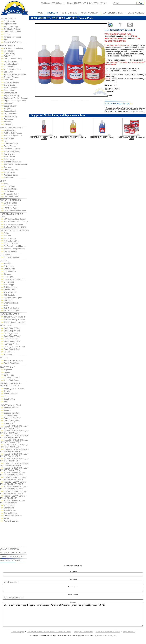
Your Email (73, 579)
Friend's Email (73, 594)
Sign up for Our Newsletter (83, 636)
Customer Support (17, 636)
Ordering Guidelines (136, 112)
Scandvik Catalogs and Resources (108, 636)
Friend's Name (73, 587)
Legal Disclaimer (129, 636)
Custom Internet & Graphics (106, 640)
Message (73, 602)
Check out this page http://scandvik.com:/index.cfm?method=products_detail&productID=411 (73, 617)
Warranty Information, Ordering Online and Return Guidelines (49, 636)
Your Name (73, 572)
